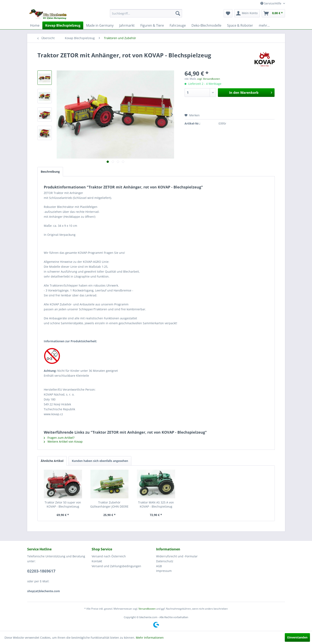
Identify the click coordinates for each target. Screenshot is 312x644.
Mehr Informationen (150, 638)
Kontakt (97, 561)
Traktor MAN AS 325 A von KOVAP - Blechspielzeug (156, 504)
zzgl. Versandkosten (209, 79)
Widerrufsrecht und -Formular (177, 556)
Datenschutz (165, 561)
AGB (159, 566)
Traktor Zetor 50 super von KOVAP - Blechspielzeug (63, 504)
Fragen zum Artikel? (59, 438)
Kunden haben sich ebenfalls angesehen (100, 461)
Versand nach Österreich (109, 556)
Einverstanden (297, 637)
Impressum (164, 571)
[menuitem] (146, 13)
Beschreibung (50, 172)
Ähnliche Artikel (52, 461)
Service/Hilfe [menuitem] (271, 3)
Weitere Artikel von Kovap (63, 442)
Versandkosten (147, 609)
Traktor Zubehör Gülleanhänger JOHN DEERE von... (109, 505)
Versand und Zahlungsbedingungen (116, 566)
